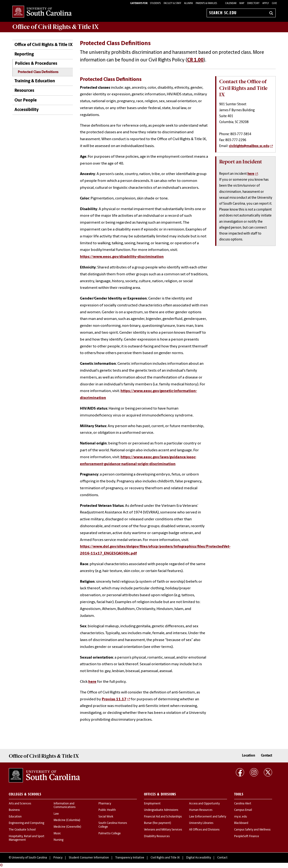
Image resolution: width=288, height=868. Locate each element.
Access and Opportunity (204, 804)
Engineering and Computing (26, 823)
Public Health (107, 810)
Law (56, 814)
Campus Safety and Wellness (252, 830)
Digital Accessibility (199, 858)
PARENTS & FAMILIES (206, 3)
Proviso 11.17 (114, 699)
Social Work (106, 817)
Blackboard (241, 823)
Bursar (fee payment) (158, 823)
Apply (266, 3)
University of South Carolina (29, 858)
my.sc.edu (241, 817)
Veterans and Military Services (163, 830)
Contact (267, 756)
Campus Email (243, 810)
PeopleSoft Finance (247, 836)
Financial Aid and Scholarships (163, 817)
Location (249, 756)
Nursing (58, 840)
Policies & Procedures (36, 64)
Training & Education (35, 81)
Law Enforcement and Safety (208, 817)
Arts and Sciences (20, 804)
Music (57, 834)
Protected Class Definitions (38, 72)
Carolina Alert (243, 804)
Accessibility (27, 110)
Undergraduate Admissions (161, 810)
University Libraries (201, 823)
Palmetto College (110, 834)
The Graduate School (22, 830)
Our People (26, 100)
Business (14, 810)
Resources (24, 91)
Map (242, 3)
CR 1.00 (195, 60)
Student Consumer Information (89, 858)
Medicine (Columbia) (67, 820)
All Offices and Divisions (204, 830)
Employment (152, 804)
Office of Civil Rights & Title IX (44, 45)
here (92, 682)
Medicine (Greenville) (67, 827)
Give (274, 3)
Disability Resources (157, 836)
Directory (253, 3)
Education (15, 817)
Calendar (231, 3)
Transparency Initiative (130, 858)
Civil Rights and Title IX (165, 858)
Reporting (24, 54)
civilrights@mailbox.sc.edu (249, 146)
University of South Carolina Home (42, 12)
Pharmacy (105, 804)
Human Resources (201, 810)
